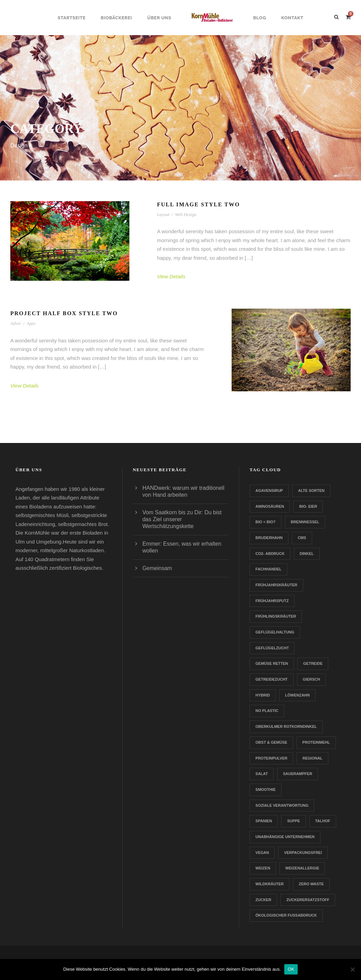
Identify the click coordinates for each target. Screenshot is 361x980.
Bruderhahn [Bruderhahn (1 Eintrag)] (269, 538)
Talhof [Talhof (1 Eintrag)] (323, 821)
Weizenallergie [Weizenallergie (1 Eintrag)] (302, 868)
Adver (16, 323)
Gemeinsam (157, 568)
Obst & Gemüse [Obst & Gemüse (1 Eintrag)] (271, 742)
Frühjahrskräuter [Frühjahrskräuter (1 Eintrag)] (276, 585)
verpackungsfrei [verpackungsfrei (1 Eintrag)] (303, 853)
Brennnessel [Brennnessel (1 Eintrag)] (305, 522)
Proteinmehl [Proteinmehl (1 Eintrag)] (316, 742)
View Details (171, 276)
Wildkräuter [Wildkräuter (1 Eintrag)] (269, 884)
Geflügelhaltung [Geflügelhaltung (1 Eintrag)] (275, 632)
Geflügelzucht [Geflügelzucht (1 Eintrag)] (272, 648)
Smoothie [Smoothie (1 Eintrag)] (266, 790)
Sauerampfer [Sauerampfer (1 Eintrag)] (298, 774)
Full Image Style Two (198, 204)
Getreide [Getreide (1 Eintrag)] (313, 663)
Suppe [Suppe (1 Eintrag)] (293, 821)
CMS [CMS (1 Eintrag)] (302, 538)
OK (291, 969)
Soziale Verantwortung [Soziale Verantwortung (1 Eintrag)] (282, 805)
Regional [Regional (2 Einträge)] (312, 758)
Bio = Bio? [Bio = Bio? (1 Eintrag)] (265, 522)
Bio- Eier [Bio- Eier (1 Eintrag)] (308, 506)
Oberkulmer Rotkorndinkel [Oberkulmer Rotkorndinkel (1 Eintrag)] (286, 726)
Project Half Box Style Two (64, 313)
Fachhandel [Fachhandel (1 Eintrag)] (268, 569)
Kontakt (292, 18)
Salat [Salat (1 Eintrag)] (262, 774)
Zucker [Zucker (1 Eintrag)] (263, 900)
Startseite (71, 18)
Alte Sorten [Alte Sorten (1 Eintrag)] (311, 491)
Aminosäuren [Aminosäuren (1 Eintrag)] (270, 506)
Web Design (185, 214)
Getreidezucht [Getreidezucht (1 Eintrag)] (272, 679)
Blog (259, 18)
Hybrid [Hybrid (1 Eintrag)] (263, 695)
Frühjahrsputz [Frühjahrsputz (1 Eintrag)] (272, 601)
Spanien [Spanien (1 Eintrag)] (264, 821)
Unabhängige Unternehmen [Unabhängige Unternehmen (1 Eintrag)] (285, 837)
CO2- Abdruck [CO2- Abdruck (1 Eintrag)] (270, 554)
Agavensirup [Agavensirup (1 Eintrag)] (269, 491)
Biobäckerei (116, 18)
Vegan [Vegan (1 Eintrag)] (262, 853)
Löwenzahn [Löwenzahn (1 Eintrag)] (297, 695)
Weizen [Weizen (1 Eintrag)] (263, 868)
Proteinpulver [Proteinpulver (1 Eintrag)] (271, 758)
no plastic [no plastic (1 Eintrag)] (267, 711)
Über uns (159, 18)
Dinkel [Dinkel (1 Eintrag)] (307, 554)
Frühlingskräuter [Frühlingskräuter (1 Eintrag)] (276, 616)
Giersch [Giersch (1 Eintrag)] (311, 679)
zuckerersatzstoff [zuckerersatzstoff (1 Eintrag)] (308, 900)
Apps (31, 323)
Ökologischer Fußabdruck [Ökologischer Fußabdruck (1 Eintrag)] (286, 915)
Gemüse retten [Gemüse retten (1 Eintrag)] (272, 663)
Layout (163, 214)
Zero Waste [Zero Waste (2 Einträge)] (311, 884)
